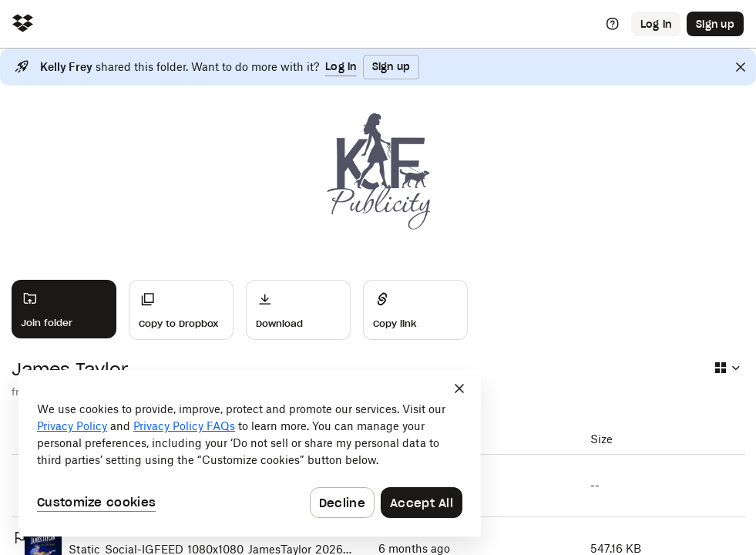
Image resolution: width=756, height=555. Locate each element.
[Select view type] (727, 368)
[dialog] (250, 453)
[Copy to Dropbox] (181, 310)
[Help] (613, 24)
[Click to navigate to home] (23, 24)
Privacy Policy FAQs (184, 426)
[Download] (298, 310)
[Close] (741, 67)
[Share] (415, 310)
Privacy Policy (72, 426)
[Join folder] (64, 309)
